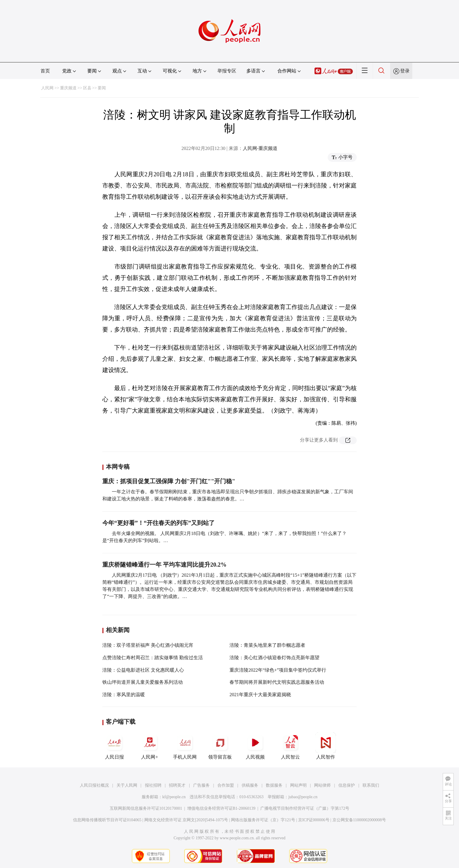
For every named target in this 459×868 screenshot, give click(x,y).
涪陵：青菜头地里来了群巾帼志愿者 (267, 645)
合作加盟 (226, 785)
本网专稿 (118, 467)
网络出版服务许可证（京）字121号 (263, 820)
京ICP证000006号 (314, 820)
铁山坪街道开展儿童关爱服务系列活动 (143, 682)
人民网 (47, 88)
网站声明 (298, 785)
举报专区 (227, 71)
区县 (87, 88)
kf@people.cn (174, 797)
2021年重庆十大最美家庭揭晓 (260, 695)
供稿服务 (250, 785)
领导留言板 (220, 746)
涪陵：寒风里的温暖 (124, 695)
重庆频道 (68, 88)
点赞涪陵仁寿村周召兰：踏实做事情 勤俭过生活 (153, 658)
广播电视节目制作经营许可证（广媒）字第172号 (305, 808)
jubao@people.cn (303, 797)
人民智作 (326, 746)
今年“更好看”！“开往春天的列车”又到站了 (159, 523)
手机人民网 (185, 746)
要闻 (102, 88)
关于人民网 (127, 785)
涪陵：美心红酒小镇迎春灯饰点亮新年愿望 (274, 658)
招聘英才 (177, 785)
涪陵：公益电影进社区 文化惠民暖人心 (143, 670)
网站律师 (322, 785)
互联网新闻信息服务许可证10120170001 (146, 808)
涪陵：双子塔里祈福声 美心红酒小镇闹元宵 (148, 645)
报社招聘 (153, 785)
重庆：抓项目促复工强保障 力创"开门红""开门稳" (169, 481)
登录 (405, 71)
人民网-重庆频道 (260, 148)
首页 (45, 71)
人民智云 (290, 746)
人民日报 (114, 746)
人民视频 (255, 746)
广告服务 (201, 785)
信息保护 (347, 785)
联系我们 (371, 785)
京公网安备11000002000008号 (359, 820)
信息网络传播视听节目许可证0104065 (107, 820)
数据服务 (274, 785)
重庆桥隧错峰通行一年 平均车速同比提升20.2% (164, 565)
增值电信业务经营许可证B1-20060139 (221, 808)
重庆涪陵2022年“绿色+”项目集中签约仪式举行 (278, 670)
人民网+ (150, 746)
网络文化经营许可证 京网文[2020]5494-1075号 (186, 820)
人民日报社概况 (94, 785)
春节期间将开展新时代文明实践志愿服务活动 (277, 682)
